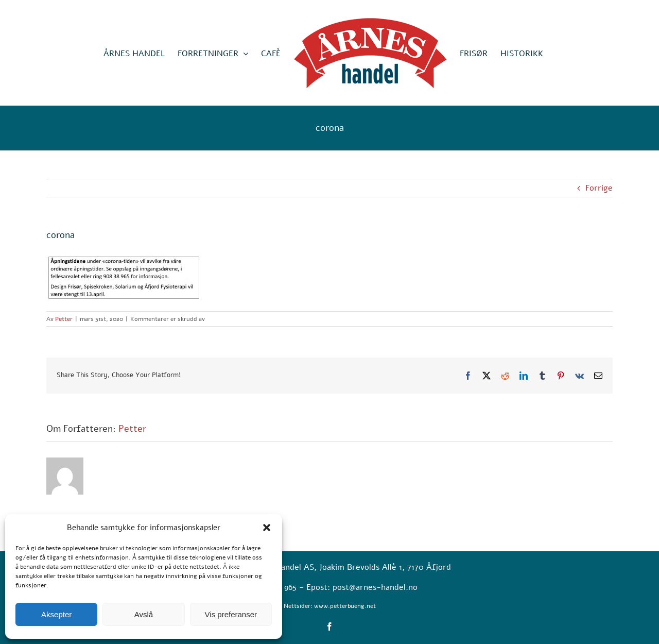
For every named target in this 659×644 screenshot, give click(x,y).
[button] (267, 528)
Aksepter (56, 614)
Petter (64, 319)
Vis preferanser (231, 614)
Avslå (144, 614)
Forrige (599, 188)
